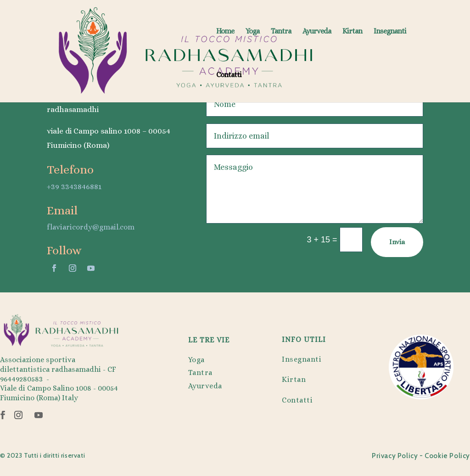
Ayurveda (317, 32)
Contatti (229, 75)
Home (225, 32)
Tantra (281, 32)
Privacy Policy (395, 456)
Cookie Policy (447, 456)
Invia (397, 242)
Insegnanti (390, 32)
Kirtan (352, 32)
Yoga (252, 32)
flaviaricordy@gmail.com (91, 227)
